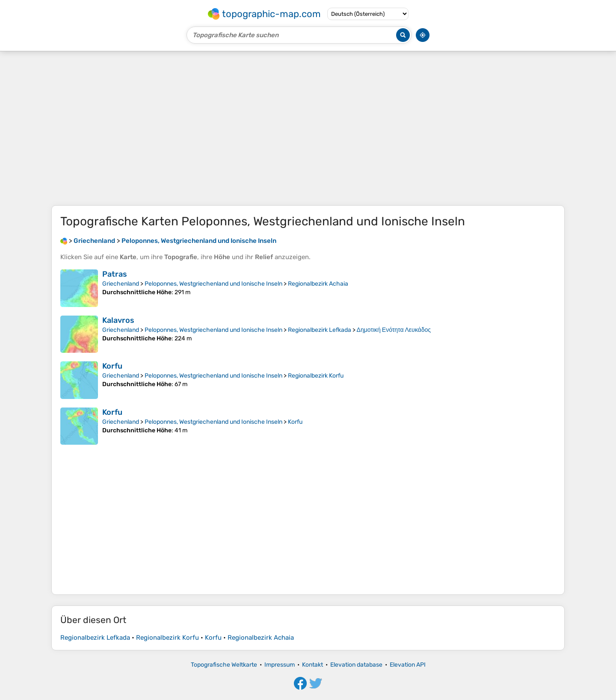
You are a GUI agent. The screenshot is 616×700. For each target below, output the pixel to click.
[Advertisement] (308, 128)
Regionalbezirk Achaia (318, 284)
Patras (115, 274)
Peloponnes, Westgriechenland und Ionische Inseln (213, 284)
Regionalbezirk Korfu (316, 376)
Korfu (112, 366)
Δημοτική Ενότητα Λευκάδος (394, 330)
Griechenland (121, 284)
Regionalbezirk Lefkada (320, 330)
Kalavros (118, 320)
